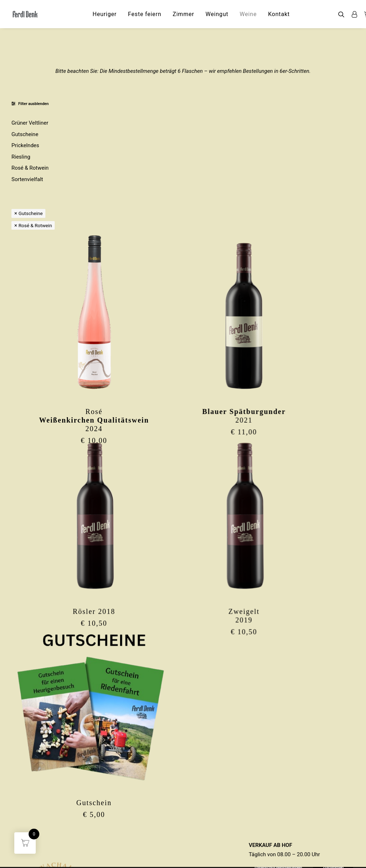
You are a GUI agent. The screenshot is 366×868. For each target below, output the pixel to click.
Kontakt (279, 14)
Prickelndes (25, 145)
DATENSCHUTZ (267, 822)
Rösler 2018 (137, 472)
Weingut (217, 14)
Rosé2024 (137, 281)
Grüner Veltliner (30, 123)
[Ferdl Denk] (25, 14)
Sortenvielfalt (27, 179)
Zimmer (183, 14)
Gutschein (137, 662)
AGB (254, 832)
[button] (343, 14)
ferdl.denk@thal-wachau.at (59, 850)
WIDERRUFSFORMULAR (277, 841)
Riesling (21, 157)
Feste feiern (145, 14)
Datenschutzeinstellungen (280, 850)
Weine (248, 14)
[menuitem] (105, 14)
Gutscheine (25, 134)
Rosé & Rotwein (30, 168)
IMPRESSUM (264, 813)
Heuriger (105, 14)
